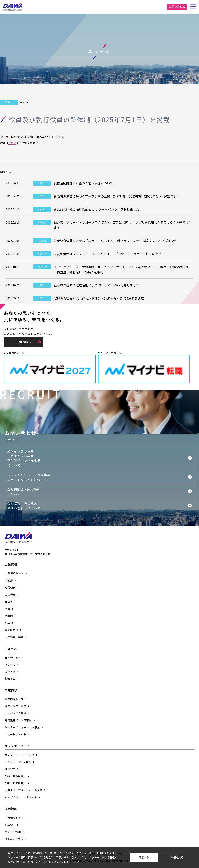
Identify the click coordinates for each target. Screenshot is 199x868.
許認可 (9, 602)
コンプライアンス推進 (18, 762)
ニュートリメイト (15, 734)
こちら (12, 143)
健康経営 (10, 769)
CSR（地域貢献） (15, 783)
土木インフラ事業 (15, 713)
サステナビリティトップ (19, 755)
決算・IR (10, 672)
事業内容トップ (14, 699)
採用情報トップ (14, 818)
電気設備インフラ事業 (18, 720)
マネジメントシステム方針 (21, 797)
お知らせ (10, 679)
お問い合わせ (177, 7)
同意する (144, 857)
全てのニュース (14, 657)
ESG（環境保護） (15, 776)
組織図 (9, 616)
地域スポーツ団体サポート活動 (24, 790)
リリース (10, 664)
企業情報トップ (14, 573)
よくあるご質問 (14, 839)
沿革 (7, 623)
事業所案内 (11, 630)
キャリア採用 (13, 832)
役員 (7, 609)
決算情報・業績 (14, 637)
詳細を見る (177, 857)
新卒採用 (10, 825)
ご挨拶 (9, 580)
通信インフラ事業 (15, 706)
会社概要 (10, 595)
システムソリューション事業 (22, 727)
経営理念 (10, 588)
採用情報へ (28, 342)
